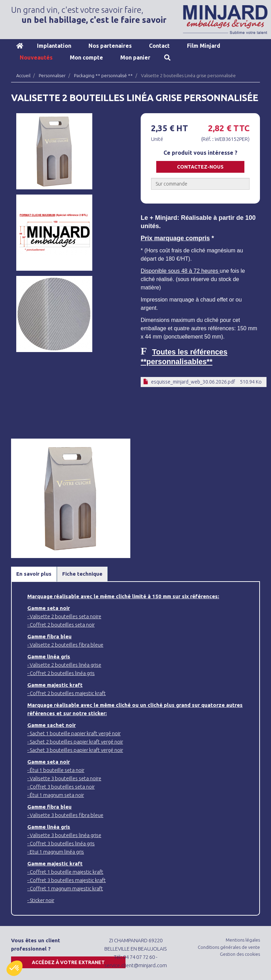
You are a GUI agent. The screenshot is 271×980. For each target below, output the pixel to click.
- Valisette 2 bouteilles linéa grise (64, 665)
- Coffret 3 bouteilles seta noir (61, 787)
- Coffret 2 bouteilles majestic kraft (67, 693)
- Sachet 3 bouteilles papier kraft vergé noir (75, 750)
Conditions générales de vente (229, 947)
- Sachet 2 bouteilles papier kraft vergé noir (75, 742)
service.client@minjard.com (136, 965)
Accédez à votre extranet (68, 962)
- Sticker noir (41, 900)
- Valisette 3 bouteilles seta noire (64, 778)
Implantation (54, 46)
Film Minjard (204, 46)
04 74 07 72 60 (139, 957)
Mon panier (135, 57)
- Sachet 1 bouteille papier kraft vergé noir (74, 733)
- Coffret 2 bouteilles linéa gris (61, 673)
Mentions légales (243, 940)
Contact (159, 46)
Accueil (20, 46)
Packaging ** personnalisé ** (103, 75)
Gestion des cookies (240, 954)
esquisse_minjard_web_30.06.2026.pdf (193, 382)
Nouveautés (36, 57)
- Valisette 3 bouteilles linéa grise (64, 835)
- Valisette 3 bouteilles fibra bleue (65, 815)
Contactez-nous (200, 167)
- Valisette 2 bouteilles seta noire (64, 616)
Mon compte (86, 57)
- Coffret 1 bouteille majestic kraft (65, 872)
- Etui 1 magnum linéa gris (56, 852)
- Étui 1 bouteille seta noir (56, 770)
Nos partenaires (110, 46)
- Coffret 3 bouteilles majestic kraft (67, 880)
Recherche (167, 57)
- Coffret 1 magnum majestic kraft (65, 888)
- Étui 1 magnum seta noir (56, 795)
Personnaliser (52, 75)
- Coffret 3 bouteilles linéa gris (61, 843)
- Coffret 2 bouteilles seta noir (61, 625)
